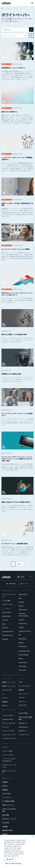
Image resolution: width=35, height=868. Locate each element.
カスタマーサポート (8, 604)
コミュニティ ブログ (8, 731)
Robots (21, 606)
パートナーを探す (7, 751)
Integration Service (25, 631)
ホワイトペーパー (24, 694)
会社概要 (5, 782)
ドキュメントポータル (9, 723)
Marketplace (23, 639)
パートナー (6, 747)
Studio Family (23, 594)
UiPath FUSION (23, 713)
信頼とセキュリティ (8, 805)
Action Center (7, 612)
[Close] (34, 846)
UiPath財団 (6, 823)
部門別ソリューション (9, 686)
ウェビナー (22, 698)
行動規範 (5, 827)
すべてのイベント (24, 735)
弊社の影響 (6, 815)
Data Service (23, 623)
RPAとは (5, 706)
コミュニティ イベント (9, 735)
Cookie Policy (8, 863)
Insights (21, 627)
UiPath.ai (5, 786)
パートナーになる (7, 755)
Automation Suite (24, 651)
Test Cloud (22, 670)
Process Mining (23, 655)
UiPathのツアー (23, 723)
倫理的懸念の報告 (7, 830)
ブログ (21, 682)
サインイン (24, 584)
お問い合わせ (11, 584)
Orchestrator (23, 646)
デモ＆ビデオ (23, 705)
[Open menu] (32, 3)
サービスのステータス (9, 738)
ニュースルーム (7, 797)
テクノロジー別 (7, 690)
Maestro (21, 643)
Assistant (5, 628)
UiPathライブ (23, 731)
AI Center (5, 620)
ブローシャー (23, 701)
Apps (4, 624)
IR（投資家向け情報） (9, 801)
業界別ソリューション (9, 682)
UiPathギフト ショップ (9, 819)
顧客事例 (21, 690)
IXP (20, 635)
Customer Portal (7, 719)
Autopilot (5, 639)
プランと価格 (6, 601)
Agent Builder (7, 616)
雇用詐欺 (5, 834)
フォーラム (6, 727)
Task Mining (22, 666)
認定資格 (5, 702)
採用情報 (5, 790)
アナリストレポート (25, 686)
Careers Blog (6, 794)
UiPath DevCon (23, 727)
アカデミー (6, 698)
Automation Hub (7, 631)
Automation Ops (7, 635)
